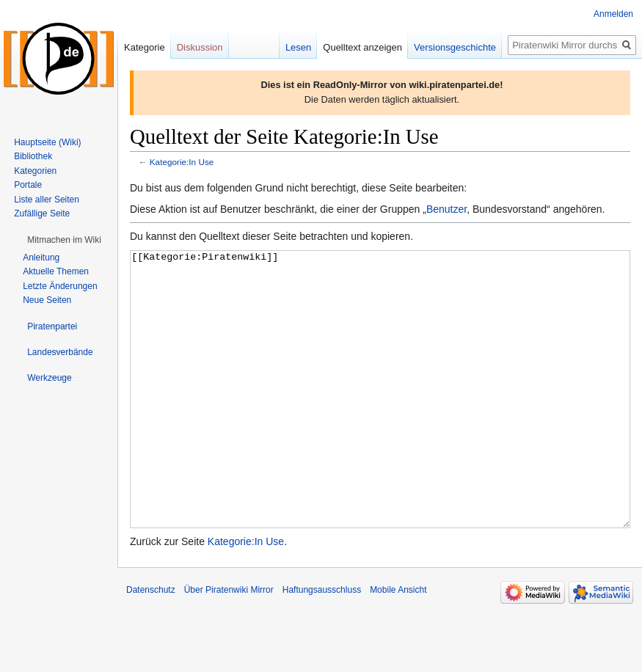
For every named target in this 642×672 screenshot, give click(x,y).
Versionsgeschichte (455, 47)
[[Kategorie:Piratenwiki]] (380, 417)
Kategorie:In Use (182, 162)
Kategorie (145, 47)
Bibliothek (33, 156)
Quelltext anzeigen (362, 47)
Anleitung (41, 258)
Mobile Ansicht (398, 645)
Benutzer (446, 209)
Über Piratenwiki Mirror (229, 645)
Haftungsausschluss (322, 645)
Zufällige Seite (42, 213)
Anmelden (613, 14)
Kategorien (35, 171)
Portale (28, 185)
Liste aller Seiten (47, 200)
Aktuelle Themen (56, 271)
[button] (64, 240)
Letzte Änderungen (60, 286)
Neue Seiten (47, 300)
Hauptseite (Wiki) (47, 142)
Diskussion (200, 47)
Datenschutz (151, 645)
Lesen (298, 47)
